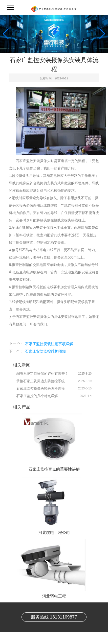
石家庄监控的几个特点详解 (37, 396)
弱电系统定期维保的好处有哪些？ (42, 374)
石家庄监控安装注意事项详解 (49, 344)
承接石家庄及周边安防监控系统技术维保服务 (43, 381)
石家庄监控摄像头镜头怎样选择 (41, 388)
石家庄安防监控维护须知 (45, 351)
